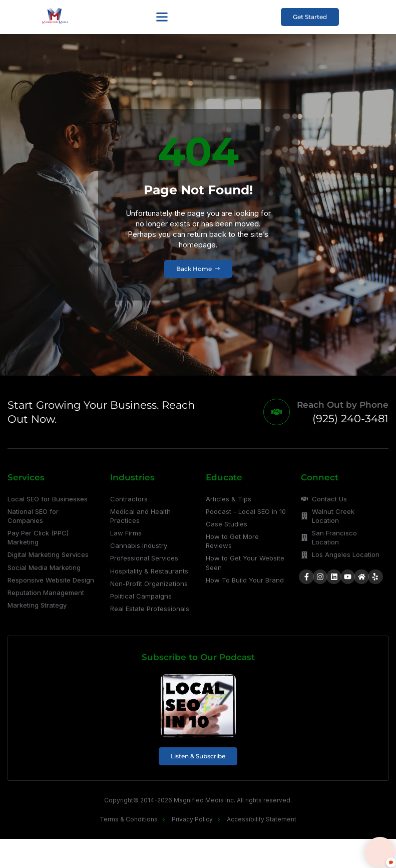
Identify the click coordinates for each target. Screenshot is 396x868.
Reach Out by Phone (343, 406)
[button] (161, 17)
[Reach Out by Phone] (276, 413)
